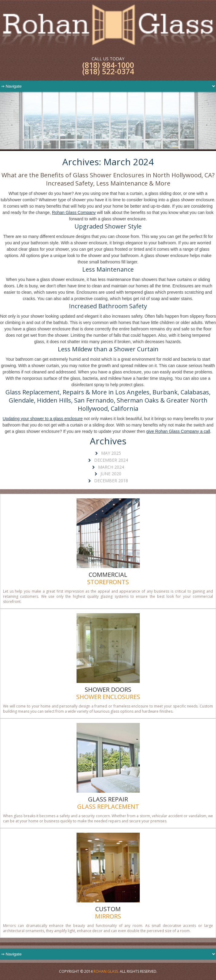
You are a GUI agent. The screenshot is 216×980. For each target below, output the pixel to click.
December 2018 (111, 481)
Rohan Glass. (106, 971)
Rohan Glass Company (74, 212)
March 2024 (111, 467)
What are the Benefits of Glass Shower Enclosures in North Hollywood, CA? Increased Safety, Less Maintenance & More (108, 179)
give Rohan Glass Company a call (178, 431)
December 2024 (111, 460)
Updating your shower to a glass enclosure (43, 419)
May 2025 (111, 453)
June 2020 (111, 474)
